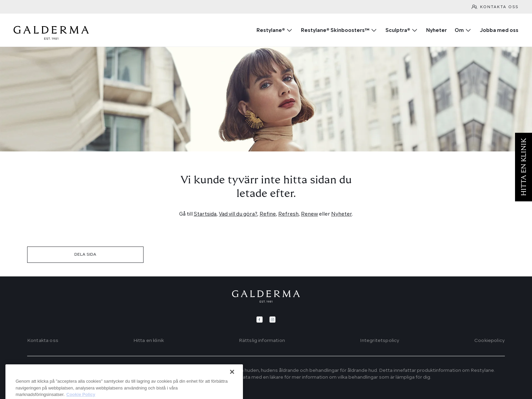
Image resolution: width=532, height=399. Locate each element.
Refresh (288, 214)
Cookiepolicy (490, 341)
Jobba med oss (499, 31)
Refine (268, 214)
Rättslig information (262, 341)
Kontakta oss (499, 7)
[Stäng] (232, 388)
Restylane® (271, 31)
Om (459, 31)
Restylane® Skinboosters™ (335, 31)
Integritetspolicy (380, 341)
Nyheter (436, 31)
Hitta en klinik (149, 341)
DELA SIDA (85, 255)
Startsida (205, 214)
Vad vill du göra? (238, 214)
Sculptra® (398, 31)
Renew (309, 214)
